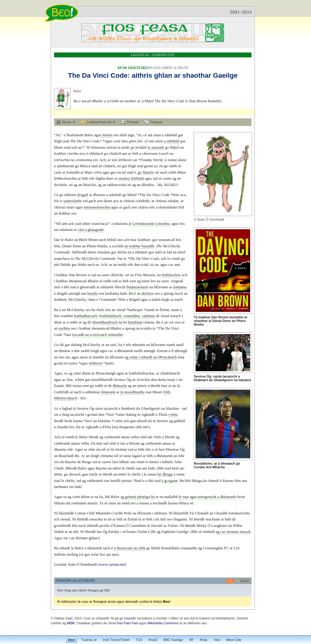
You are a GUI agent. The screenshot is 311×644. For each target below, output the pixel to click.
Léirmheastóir (143, 224)
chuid (165, 316)
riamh (150, 310)
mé (145, 427)
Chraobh (221, 513)
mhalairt (141, 252)
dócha (122, 252)
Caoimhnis (138, 526)
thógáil (62, 293)
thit (57, 316)
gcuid (58, 363)
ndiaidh (147, 357)
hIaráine (245, 380)
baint (145, 281)
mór (57, 287)
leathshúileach (110, 316)
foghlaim (168, 532)
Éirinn (164, 310)
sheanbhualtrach (105, 322)
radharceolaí (117, 185)
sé (180, 166)
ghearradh (88, 287)
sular (121, 415)
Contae (199, 467)
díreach (75, 474)
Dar (57, 240)
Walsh (59, 532)
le (187, 101)
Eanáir (59, 386)
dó (89, 322)
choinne (121, 449)
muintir (98, 357)
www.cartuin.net (112, 564)
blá (160, 185)
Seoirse (200, 376)
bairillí (115, 481)
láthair (124, 462)
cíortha (73, 154)
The (74, 75)
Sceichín (143, 380)
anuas (125, 437)
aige (131, 135)
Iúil (163, 519)
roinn (181, 474)
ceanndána (132, 316)
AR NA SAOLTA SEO (132, 68)
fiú (78, 427)
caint (77, 373)
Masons (149, 275)
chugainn (180, 519)
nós (114, 160)
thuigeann (127, 427)
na (236, 380)
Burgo (87, 462)
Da (86, 75)
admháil (171, 135)
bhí (67, 287)
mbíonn (70, 195)
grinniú (131, 497)
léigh (58, 141)
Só (58, 135)
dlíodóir (148, 185)
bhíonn (134, 443)
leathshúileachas (142, 373)
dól (76, 532)
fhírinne (82, 538)
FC (227, 548)
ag (174, 178)
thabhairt (201, 380)
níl (104, 449)
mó (123, 443)
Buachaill (66, 456)
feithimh (137, 178)
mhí (181, 456)
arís (126, 421)
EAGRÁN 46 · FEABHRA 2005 (153, 55)
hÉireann (161, 287)
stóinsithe (115, 335)
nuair (175, 310)
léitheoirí (125, 160)
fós (140, 141)
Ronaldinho (203, 463)
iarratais (232, 532)
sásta (217, 376)
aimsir (142, 386)
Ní (88, 147)
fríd (181, 207)
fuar (164, 386)
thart (110, 178)
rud (115, 281)
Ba (76, 101)
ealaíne (173, 201)
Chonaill (202, 513)
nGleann (129, 532)
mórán (111, 147)
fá (112, 449)
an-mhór (114, 468)
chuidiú (63, 427)
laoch (179, 293)
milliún (60, 554)
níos (125, 141)
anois (84, 357)
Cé (56, 195)
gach (92, 201)
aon (100, 201)
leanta (78, 421)
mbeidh (93, 526)
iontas (77, 386)
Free (138, 275)
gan (133, 421)
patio (110, 363)
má (116, 427)
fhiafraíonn (75, 135)
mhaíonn (121, 224)
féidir (82, 265)
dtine (58, 322)
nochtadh (160, 503)
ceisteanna (84, 160)
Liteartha (162, 224)
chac (70, 380)
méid (181, 252)
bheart (158, 392)
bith (135, 154)
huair (171, 380)
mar (149, 392)
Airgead (177, 281)
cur (171, 322)
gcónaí (92, 415)
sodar (134, 357)
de (110, 386)
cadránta (148, 316)
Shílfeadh (79, 252)
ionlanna (180, 287)
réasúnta (104, 252)
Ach (102, 160)
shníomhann (168, 207)
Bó (77, 456)
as (80, 147)
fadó (123, 293)
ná (129, 252)
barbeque (136, 310)
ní (101, 281)
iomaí (172, 160)
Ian (99, 532)
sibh (139, 427)
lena (181, 357)
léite (176, 195)
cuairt (167, 178)
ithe (77, 351)
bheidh (199, 519)
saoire (107, 462)
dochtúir (60, 185)
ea (97, 265)
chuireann (150, 154)
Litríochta (62, 160)
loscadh (78, 335)
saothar (130, 101)
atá (150, 135)
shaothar (197, 75)
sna (84, 293)
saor (133, 281)
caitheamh (112, 437)
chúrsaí (129, 201)
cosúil (175, 259)
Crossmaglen (213, 548)
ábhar (182, 172)
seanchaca (99, 224)
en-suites (71, 363)
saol (113, 345)
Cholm (142, 532)
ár (130, 224)
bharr (89, 172)
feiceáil (157, 526)
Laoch (164, 154)
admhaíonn (65, 166)
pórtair (127, 481)
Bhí (69, 386)
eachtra (64, 328)
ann (64, 224)
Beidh (59, 421)
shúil (123, 135)
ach (71, 224)
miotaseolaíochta (97, 207)
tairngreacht (207, 497)
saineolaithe (73, 201)
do (211, 380)
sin (95, 160)
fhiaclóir (89, 185)
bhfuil (149, 101)
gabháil (179, 421)
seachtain (213, 519)
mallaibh (171, 497)
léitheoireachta (65, 178)
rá (156, 449)
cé (145, 135)
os (66, 373)
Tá (196, 317)
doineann (108, 392)
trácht (93, 474)
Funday (146, 160)
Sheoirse (172, 449)
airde (126, 147)
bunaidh (148, 246)
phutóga (144, 497)
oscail (121, 172)
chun (92, 300)
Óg (209, 376)
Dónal (217, 321)
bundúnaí (135, 322)
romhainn (79, 503)
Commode (62, 252)
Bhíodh (71, 468)
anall (180, 345)
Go (56, 345)
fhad (138, 481)
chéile (130, 468)
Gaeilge (225, 75)
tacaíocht (230, 376)
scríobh (113, 101)
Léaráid (60, 564)
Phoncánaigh (106, 373)
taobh (122, 265)
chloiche (117, 275)
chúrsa (143, 207)
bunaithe (215, 101)
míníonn (66, 230)
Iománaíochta (239, 513)
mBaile (167, 462)
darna (162, 380)
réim (174, 415)
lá (178, 386)
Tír (192, 513)
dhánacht (120, 386)
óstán (140, 462)
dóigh (95, 456)
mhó (158, 252)
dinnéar (64, 351)
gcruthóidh (62, 526)
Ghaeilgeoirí (223, 380)
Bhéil (83, 240)
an (122, 101)
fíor (102, 554)
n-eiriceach (98, 335)
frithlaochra (171, 275)
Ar (56, 408)
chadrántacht (170, 373)
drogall (83, 195)
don (154, 380)
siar (106, 481)
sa (116, 178)
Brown (202, 101)
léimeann (98, 147)
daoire (154, 462)
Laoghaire (219, 526)
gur (181, 135)
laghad (67, 408)
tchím (80, 380)
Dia (75, 526)
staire (70, 207)
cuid (78, 224)
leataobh (73, 172)
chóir (157, 437)
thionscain (125, 548)
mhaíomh (94, 548)
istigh (165, 300)
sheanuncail (78, 281)
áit (110, 519)
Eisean (162, 351)
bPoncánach (167, 357)
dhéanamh (125, 351)
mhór (86, 224)
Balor (77, 91)
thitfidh (83, 519)
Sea (110, 415)
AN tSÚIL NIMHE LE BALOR (168, 68)
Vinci (101, 75)
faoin (241, 497)
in (119, 147)
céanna (149, 322)
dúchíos (148, 293)
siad (66, 141)
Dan (192, 101)
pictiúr (104, 526)
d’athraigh (179, 351)
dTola (107, 427)
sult (74, 147)
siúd (143, 437)
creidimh (143, 201)
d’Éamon (118, 526)
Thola (163, 415)
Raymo (71, 462)
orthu (135, 437)
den (137, 265)
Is (145, 474)
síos (178, 322)
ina (116, 135)
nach (164, 172)
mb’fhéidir (62, 265)
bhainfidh (66, 513)
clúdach (115, 154)
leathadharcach (85, 316)
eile (92, 178)
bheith (155, 386)
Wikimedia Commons (163, 623)
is (166, 160)
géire (133, 141)
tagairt (137, 456)
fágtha (101, 178)
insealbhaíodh (102, 380)
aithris (142, 75)
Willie (237, 526)
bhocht (120, 287)
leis (182, 224)
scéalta (146, 328)
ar (177, 75)
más (99, 443)
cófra (97, 172)
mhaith (65, 548)
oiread (65, 519)
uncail (86, 101)
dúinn (86, 373)
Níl (58, 224)
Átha (178, 462)
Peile (128, 513)
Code (119, 75)
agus (98, 135)
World (158, 160)
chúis (100, 310)
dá (158, 316)
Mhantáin (103, 513)
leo (72, 427)
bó (125, 322)
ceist (117, 141)
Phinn (241, 321)
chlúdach (96, 154)
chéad (121, 310)
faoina (173, 503)
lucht (68, 421)
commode (108, 300)
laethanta (112, 293)
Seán (201, 219)
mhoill (142, 421)
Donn (227, 321)
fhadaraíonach (137, 287)
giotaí (149, 166)
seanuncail (167, 240)
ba (93, 310)
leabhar (205, 317)
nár (150, 437)
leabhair (144, 240)
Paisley (114, 532)
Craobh (117, 513)
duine (182, 160)
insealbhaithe (135, 392)
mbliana (161, 513)
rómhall (209, 532)
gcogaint (171, 481)
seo (74, 213)
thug (66, 415)
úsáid (156, 300)
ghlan (163, 75)
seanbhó (67, 316)
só (140, 135)
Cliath (59, 468)
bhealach (228, 463)
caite (58, 172)
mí (180, 380)
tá (152, 265)
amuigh (74, 293)
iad (155, 178)
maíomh (158, 147)
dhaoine (99, 195)
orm (86, 386)
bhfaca (85, 166)
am (125, 154)
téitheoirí (96, 363)
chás (92, 449)
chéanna (107, 456)
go (238, 463)
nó (119, 166)
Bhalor (98, 101)
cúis (81, 230)
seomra (124, 178)
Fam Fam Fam (127, 623)
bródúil (141, 147)
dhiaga (167, 474)
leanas (144, 503)
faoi (68, 335)
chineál (213, 481)
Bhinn (93, 240)
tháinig (77, 345)
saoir (106, 275)
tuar (186, 497)
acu (82, 154)
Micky (202, 526)
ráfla (142, 548)
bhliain (60, 503)
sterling (72, 554)
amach (92, 503)
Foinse (173, 526)
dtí (62, 345)
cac (157, 265)
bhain (58, 147)
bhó (188, 481)
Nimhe (199, 324)
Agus (108, 141)
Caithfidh (61, 392)
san (133, 462)
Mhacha (219, 467)
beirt (175, 468)
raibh (173, 166)
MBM (71, 623)
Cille (152, 532)
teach (179, 300)
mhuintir (107, 287)
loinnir (108, 135)
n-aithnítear (91, 392)
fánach (148, 172)
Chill (91, 513)
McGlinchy (171, 246)
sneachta (96, 519)
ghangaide (96, 230)
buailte (93, 293)
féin (57, 246)
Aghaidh (148, 415)
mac (133, 240)
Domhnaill (217, 219)
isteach (176, 316)
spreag (168, 293)
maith (70, 437)
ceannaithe (189, 548)
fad (169, 252)
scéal (145, 265)
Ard (208, 467)
